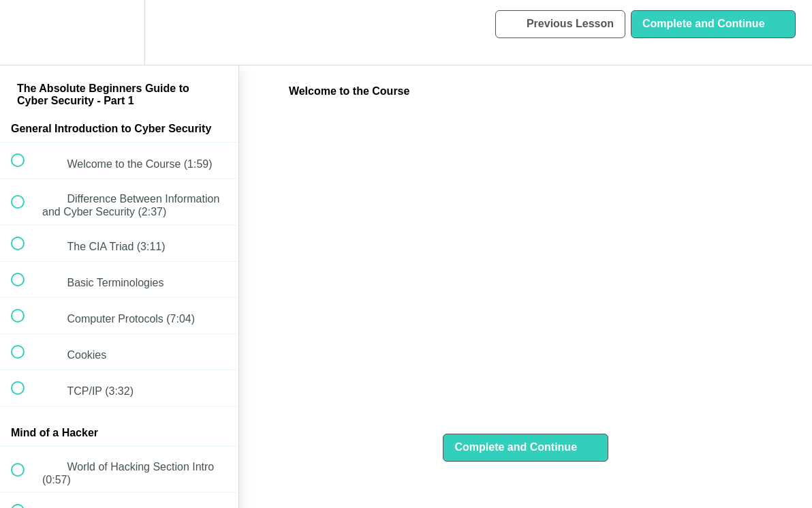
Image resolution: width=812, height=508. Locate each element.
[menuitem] (119, 32)
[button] (25, 32)
